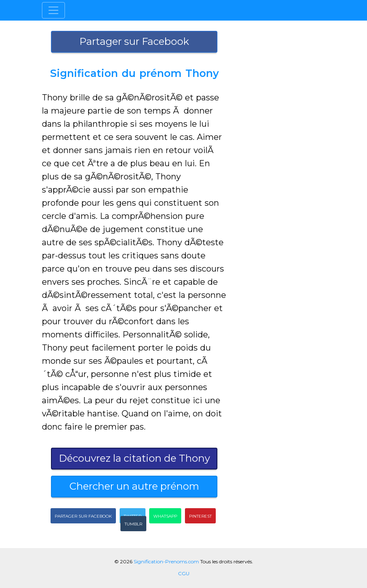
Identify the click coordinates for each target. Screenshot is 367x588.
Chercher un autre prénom (134, 486)
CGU (184, 573)
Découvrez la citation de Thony (134, 458)
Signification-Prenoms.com (166, 561)
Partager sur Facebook (134, 41)
